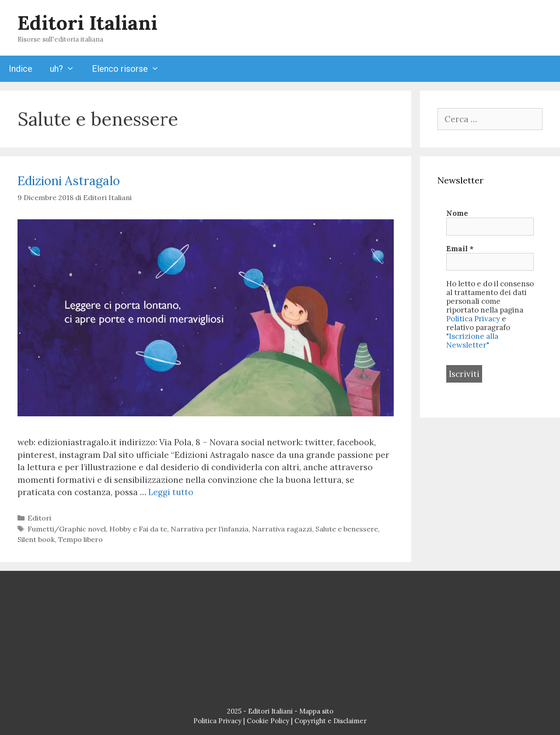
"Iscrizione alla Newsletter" (472, 341)
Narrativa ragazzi (282, 529)
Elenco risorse (130, 69)
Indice (21, 69)
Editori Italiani (87, 23)
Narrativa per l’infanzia (210, 529)
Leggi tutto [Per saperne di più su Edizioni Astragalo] (171, 492)
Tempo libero (80, 539)
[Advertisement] (280, 641)
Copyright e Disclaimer (331, 721)
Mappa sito (316, 711)
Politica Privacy (473, 319)
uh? (66, 69)
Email (460, 249)
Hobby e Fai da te (138, 529)
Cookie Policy (268, 721)
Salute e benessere (347, 529)
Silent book (36, 539)
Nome (457, 213)
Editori (39, 518)
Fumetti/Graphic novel (67, 529)
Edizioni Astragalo (69, 181)
